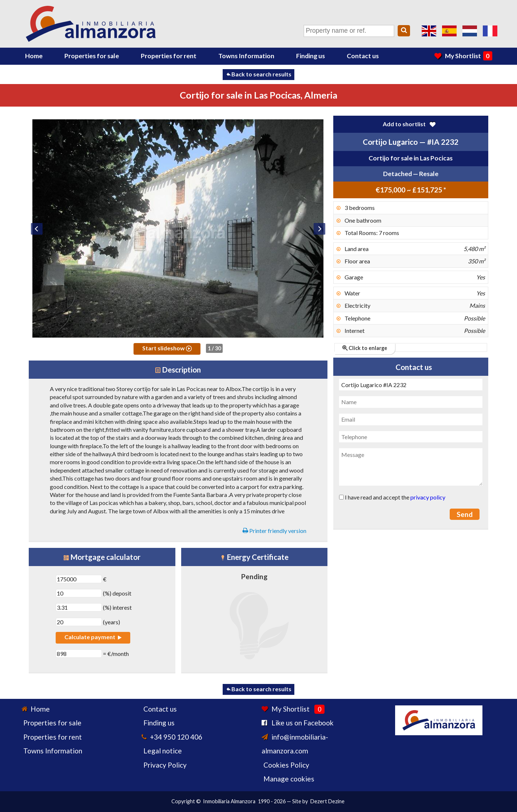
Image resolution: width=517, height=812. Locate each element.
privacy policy (428, 497)
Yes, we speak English (429, 31)
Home (34, 56)
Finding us (311, 56)
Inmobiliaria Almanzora (229, 801)
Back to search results (258, 74)
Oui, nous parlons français (490, 31)
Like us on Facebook (303, 723)
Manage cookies (289, 779)
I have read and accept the (392, 497)
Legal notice (163, 751)
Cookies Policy (286, 765)
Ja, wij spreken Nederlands (470, 31)
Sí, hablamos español (449, 31)
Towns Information (246, 56)
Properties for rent (169, 56)
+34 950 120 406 (176, 737)
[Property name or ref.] (349, 31)
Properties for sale (92, 56)
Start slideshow (167, 348)
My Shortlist (463, 56)
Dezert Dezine (327, 801)
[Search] (404, 31)
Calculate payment (93, 637)
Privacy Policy (165, 765)
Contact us (363, 56)
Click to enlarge (365, 348)
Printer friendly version (275, 531)
